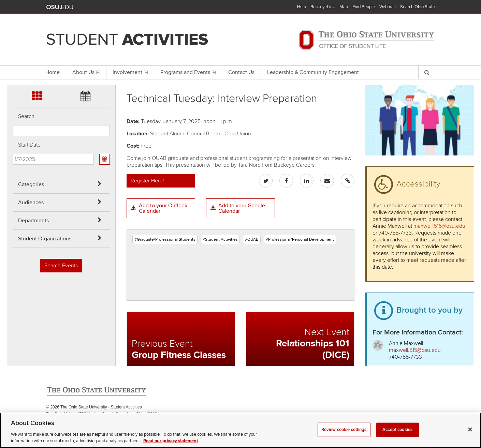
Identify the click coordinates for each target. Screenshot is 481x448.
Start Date (29, 145)
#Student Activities (220, 240)
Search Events (61, 266)
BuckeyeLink (323, 7)
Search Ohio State (418, 7)
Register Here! (147, 181)
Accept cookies (397, 438)
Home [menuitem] (53, 72)
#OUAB (252, 240)
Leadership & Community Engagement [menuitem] (313, 72)
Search (26, 116)
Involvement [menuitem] (130, 72)
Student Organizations (45, 239)
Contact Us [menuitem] (241, 72)
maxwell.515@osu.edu (439, 226)
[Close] (470, 438)
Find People (364, 7)
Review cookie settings (344, 438)
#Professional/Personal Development (300, 240)
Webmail (388, 7)
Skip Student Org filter (13, 59)
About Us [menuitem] (86, 72)
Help (302, 7)
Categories (31, 184)
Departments (33, 221)
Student (127, 40)
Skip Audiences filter (13, 23)
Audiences (31, 203)
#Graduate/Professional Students (165, 240)
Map (344, 7)
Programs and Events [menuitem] (188, 72)
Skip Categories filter (13, 5)
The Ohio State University (60, 7)
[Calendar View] (104, 159)
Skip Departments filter (13, 41)
